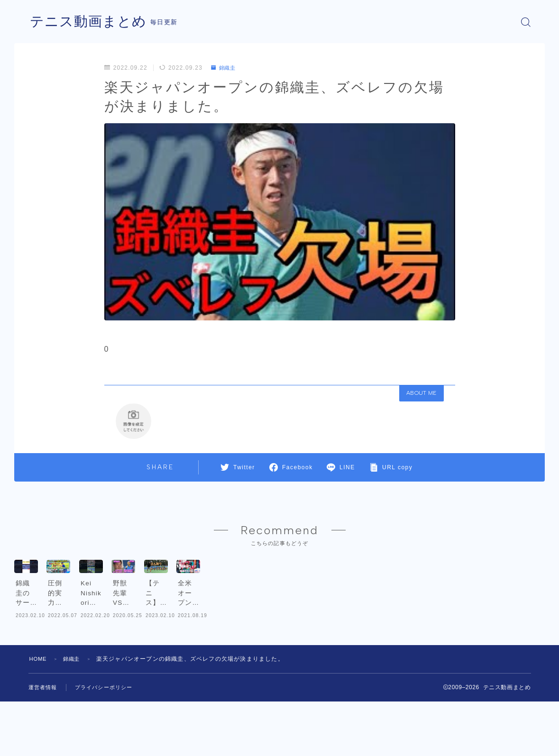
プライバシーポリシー (109, 742)
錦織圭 (225, 68)
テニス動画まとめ (90, 22)
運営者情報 (44, 742)
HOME (39, 714)
